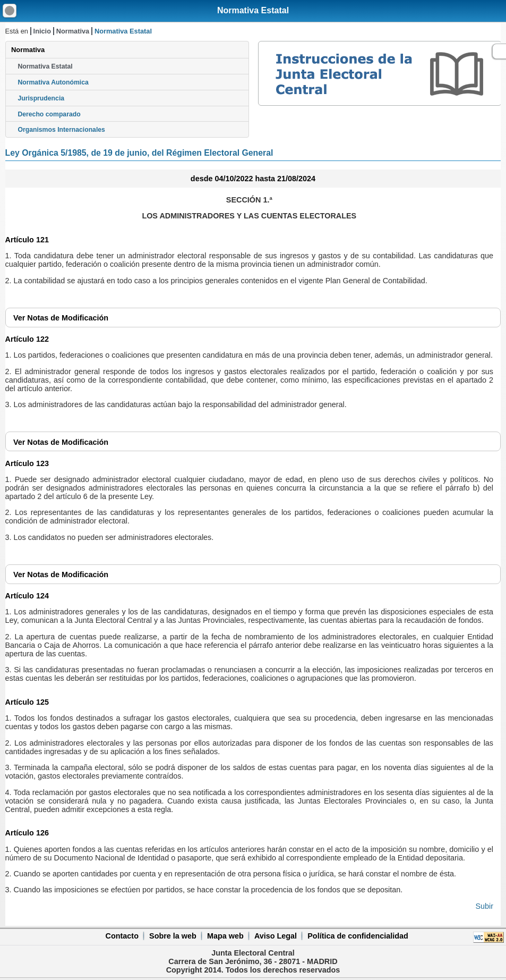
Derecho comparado (49, 114)
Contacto (122, 936)
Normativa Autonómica (53, 82)
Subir (484, 906)
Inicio (42, 31)
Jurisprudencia (41, 98)
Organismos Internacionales (61, 130)
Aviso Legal (276, 936)
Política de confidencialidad (358, 936)
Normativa (73, 31)
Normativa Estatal (253, 10)
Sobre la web (173, 936)
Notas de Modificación (61, 318)
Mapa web (225, 936)
